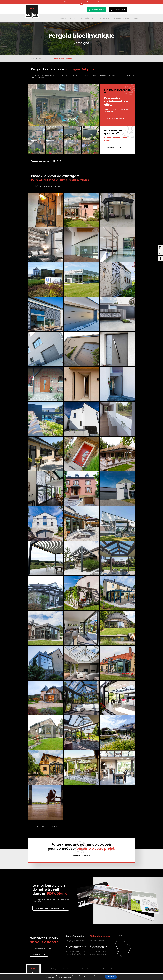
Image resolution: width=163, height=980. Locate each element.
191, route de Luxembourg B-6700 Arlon (76, 947)
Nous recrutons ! (122, 18)
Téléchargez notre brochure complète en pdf (51, 908)
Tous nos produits (67, 18)
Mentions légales (110, 969)
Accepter (111, 977)
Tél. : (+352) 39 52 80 (98, 952)
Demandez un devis (116, 118)
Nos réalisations (87, 18)
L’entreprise (104, 18)
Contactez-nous (39, 954)
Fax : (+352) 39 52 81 (98, 954)
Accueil (33, 58)
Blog (136, 18)
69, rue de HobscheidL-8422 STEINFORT (98, 947)
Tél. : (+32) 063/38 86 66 (76, 952)
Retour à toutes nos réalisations (47, 827)
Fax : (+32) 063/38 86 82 (76, 954)
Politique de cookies (87, 969)
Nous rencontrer (114, 147)
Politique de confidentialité (61, 969)
